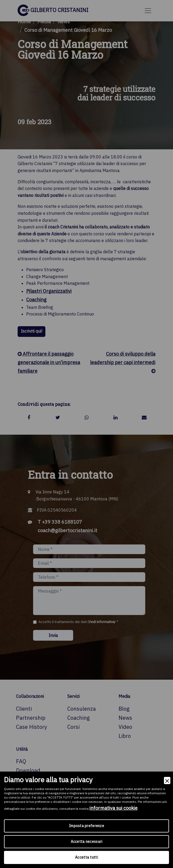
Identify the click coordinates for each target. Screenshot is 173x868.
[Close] (167, 781)
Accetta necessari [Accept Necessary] (87, 842)
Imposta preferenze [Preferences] (86, 826)
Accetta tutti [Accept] (86, 857)
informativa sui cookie (113, 808)
